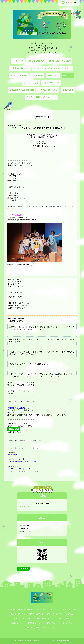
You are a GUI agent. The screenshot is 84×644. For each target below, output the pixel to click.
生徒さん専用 (68, 90)
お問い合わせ (69, 3)
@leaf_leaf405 (13, 454)
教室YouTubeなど (31, 83)
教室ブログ (68, 75)
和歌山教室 (25, 507)
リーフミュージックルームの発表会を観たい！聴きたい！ (37, 128)
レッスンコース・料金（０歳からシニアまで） (53, 68)
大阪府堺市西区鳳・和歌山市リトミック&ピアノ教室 (37, 641)
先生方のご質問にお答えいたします (41, 97)
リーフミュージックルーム (19, 469)
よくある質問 (37, 75)
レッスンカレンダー (51, 83)
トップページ (18, 61)
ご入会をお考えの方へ (20, 68)
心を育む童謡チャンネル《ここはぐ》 (24, 461)
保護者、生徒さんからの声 (60, 61)
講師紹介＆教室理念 (36, 61)
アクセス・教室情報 (19, 75)
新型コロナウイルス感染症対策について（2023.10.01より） (34, 90)
